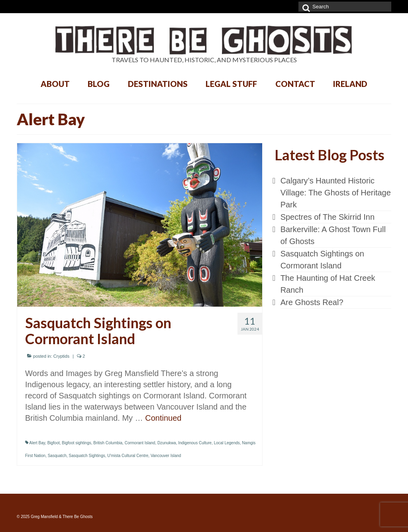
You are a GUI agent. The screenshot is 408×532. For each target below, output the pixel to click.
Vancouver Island (166, 456)
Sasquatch (57, 456)
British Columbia (108, 443)
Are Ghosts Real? (312, 302)
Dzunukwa (167, 443)
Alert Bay (37, 443)
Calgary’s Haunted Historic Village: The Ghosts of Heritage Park (336, 193)
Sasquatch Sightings (87, 456)
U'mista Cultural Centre (128, 456)
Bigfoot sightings (76, 443)
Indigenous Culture (195, 443)
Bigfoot (54, 443)
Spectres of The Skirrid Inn (328, 217)
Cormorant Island (140, 443)
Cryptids (61, 356)
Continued (163, 418)
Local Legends (227, 443)
